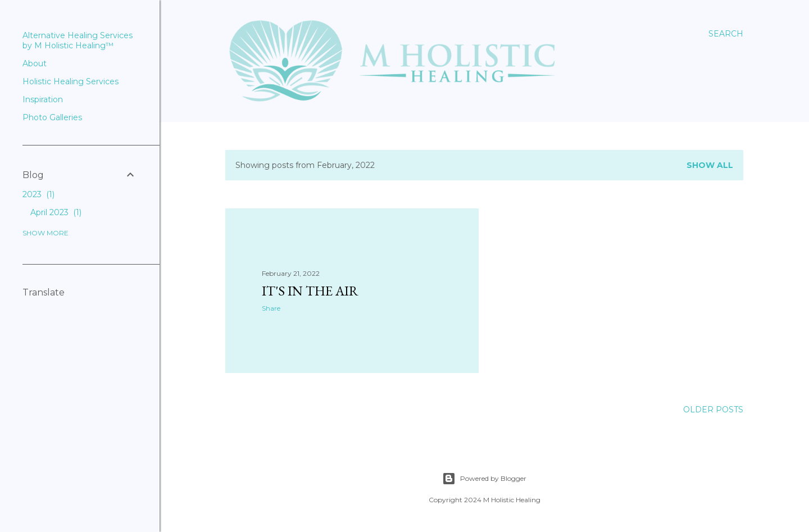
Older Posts (713, 410)
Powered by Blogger (484, 479)
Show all (710, 165)
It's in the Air (310, 291)
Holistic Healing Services (71, 81)
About (35, 63)
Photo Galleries (52, 117)
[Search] (726, 34)
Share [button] (271, 308)
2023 (38, 194)
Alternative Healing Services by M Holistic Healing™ (78, 40)
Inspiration (43, 99)
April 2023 (56, 212)
